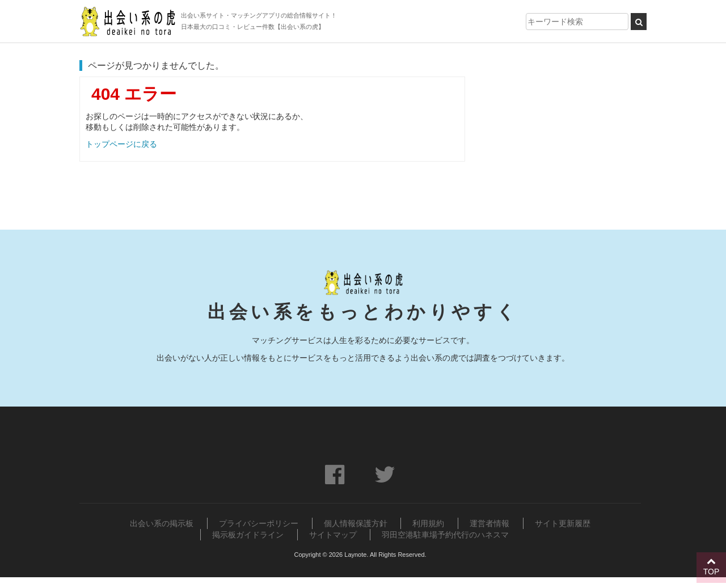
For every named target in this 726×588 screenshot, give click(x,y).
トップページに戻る (121, 144)
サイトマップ (333, 535)
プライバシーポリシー (259, 523)
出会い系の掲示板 (162, 523)
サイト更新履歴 (563, 523)
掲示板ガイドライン (248, 535)
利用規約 (428, 523)
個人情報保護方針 (356, 523)
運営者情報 (489, 523)
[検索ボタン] (639, 22)
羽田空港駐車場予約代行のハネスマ (445, 535)
